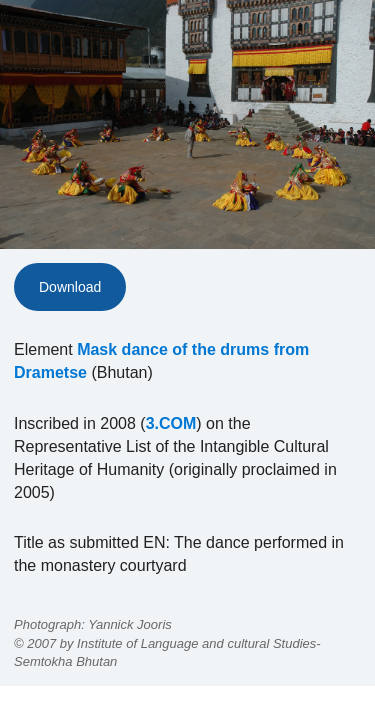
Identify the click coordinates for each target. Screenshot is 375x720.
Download (70, 287)
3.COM (171, 423)
